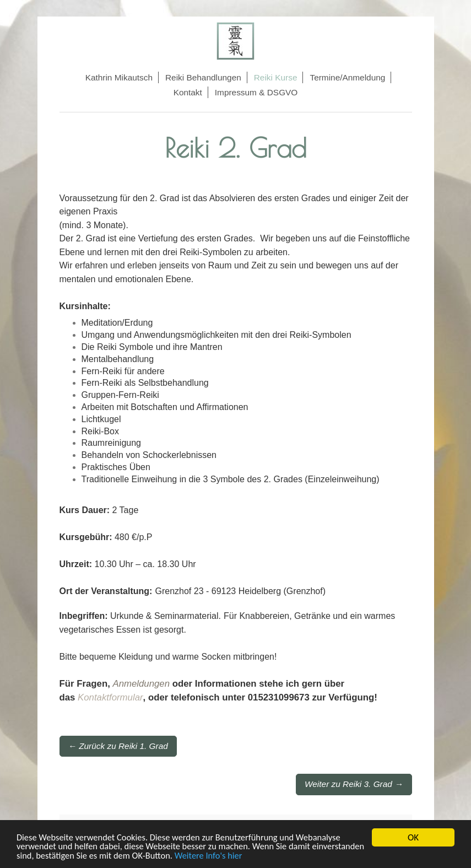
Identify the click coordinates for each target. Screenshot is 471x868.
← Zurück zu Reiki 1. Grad (118, 746)
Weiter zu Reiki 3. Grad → (354, 784)
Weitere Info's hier (271, 856)
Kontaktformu (105, 697)
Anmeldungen (141, 684)
